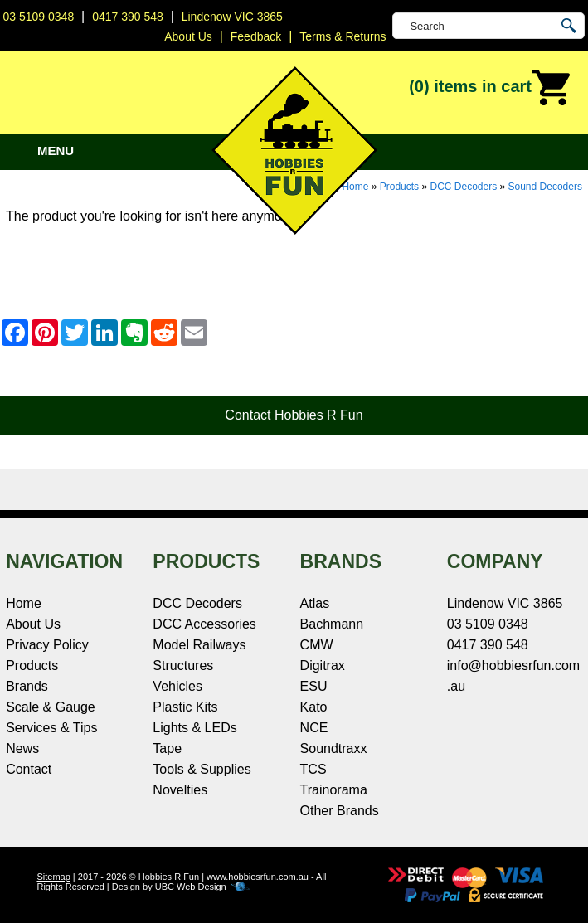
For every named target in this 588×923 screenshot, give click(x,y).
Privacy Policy (47, 645)
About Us (33, 624)
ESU (314, 686)
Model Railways (199, 645)
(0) (490, 88)
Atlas (315, 603)
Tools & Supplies (202, 769)
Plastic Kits (185, 707)
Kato (314, 707)
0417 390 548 (128, 17)
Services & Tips (51, 728)
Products (399, 187)
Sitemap (53, 877)
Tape (167, 748)
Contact (29, 769)
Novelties (180, 790)
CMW (317, 645)
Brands (27, 686)
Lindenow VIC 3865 (232, 17)
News (22, 748)
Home (24, 603)
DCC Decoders (463, 187)
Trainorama (334, 790)
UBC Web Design (191, 887)
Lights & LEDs (194, 728)
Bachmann (332, 624)
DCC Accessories (204, 624)
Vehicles (177, 686)
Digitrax (323, 666)
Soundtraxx (334, 748)
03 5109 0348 (39, 17)
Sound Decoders (545, 187)
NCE (314, 728)
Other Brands (340, 811)
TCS (313, 769)
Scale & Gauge (51, 707)
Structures (183, 666)
